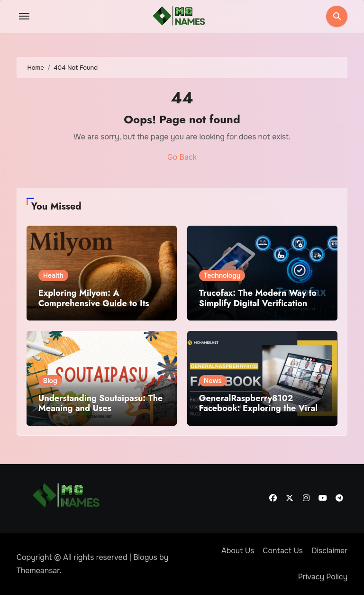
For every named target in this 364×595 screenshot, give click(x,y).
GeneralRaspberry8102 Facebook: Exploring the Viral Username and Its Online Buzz (259, 408)
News (213, 381)
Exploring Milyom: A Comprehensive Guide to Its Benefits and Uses (94, 303)
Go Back (182, 157)
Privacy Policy (323, 577)
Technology (222, 275)
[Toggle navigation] (24, 16)
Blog (50, 381)
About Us (238, 551)
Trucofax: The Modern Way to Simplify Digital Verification (258, 298)
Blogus (145, 557)
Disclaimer (329, 551)
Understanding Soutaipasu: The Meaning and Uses (100, 403)
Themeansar (38, 571)
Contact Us (283, 551)
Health (53, 275)
